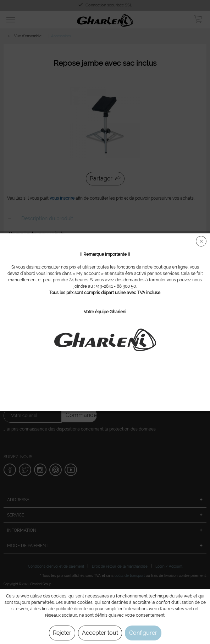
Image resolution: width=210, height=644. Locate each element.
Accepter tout (100, 633)
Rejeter (62, 633)
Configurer (143, 633)
